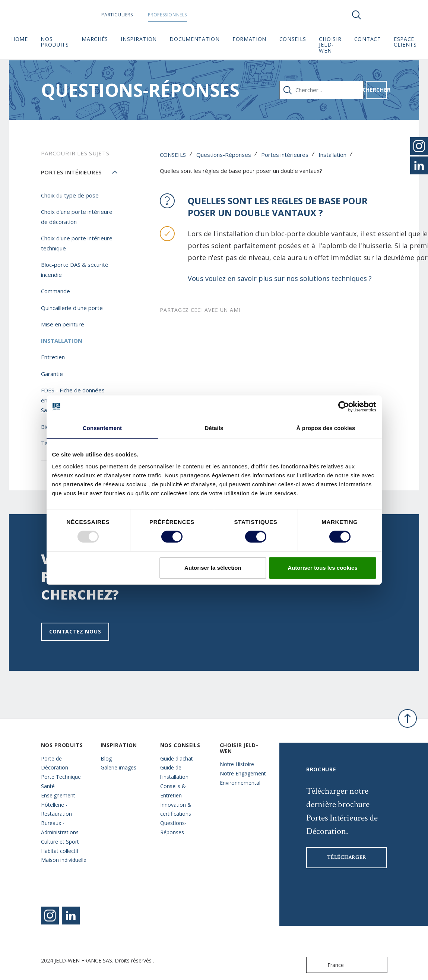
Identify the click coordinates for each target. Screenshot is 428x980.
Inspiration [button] (139, 39)
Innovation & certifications (176, 809)
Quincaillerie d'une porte (72, 308)
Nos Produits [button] (55, 42)
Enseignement (58, 795)
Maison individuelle (64, 860)
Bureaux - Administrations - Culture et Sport (61, 832)
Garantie (52, 374)
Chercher (377, 90)
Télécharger (347, 857)
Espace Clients (405, 42)
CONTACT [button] (368, 39)
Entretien (53, 357)
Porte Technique (61, 777)
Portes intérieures (285, 155)
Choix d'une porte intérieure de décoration (77, 217)
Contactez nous (75, 631)
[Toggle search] (356, 15)
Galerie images (118, 767)
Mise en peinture (63, 324)
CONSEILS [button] (293, 39)
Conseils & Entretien (173, 791)
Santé (48, 786)
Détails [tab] (214, 428)
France (327, 965)
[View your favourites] (379, 15)
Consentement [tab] (102, 428)
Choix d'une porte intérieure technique (77, 243)
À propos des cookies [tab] (326, 428)
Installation (332, 155)
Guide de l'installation (174, 772)
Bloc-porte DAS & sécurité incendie (75, 270)
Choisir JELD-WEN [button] (330, 45)
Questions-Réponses (224, 155)
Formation (249, 39)
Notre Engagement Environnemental (243, 778)
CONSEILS (173, 155)
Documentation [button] (194, 39)
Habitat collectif (60, 851)
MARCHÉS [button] (95, 39)
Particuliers (127, 15)
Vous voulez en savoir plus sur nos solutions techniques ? (281, 278)
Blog (106, 758)
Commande (56, 291)
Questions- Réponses (173, 828)
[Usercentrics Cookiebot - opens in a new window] (344, 407)
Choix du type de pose (70, 195)
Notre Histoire (237, 764)
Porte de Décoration (55, 763)
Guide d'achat (177, 758)
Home (20, 39)
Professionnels (177, 15)
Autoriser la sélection (213, 568)
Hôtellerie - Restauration (56, 809)
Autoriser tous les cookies (323, 568)
